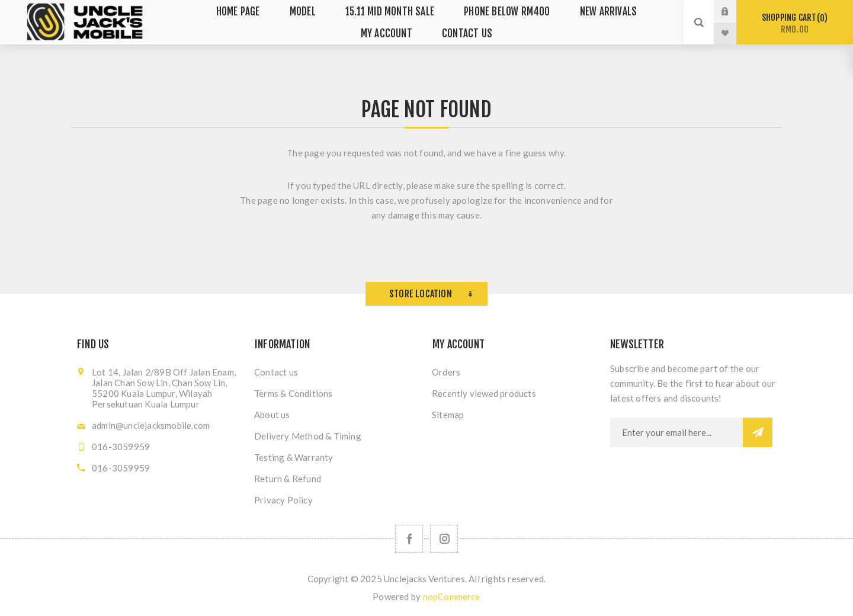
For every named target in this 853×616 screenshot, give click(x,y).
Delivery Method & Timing (308, 436)
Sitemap (448, 415)
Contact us (276, 372)
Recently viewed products (484, 393)
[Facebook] (409, 539)
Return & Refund (288, 479)
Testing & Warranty (294, 457)
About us (272, 415)
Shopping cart (795, 23)
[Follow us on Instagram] (444, 539)
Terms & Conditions (294, 393)
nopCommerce (452, 596)
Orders (446, 372)
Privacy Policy (283, 500)
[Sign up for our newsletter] (676, 432)
